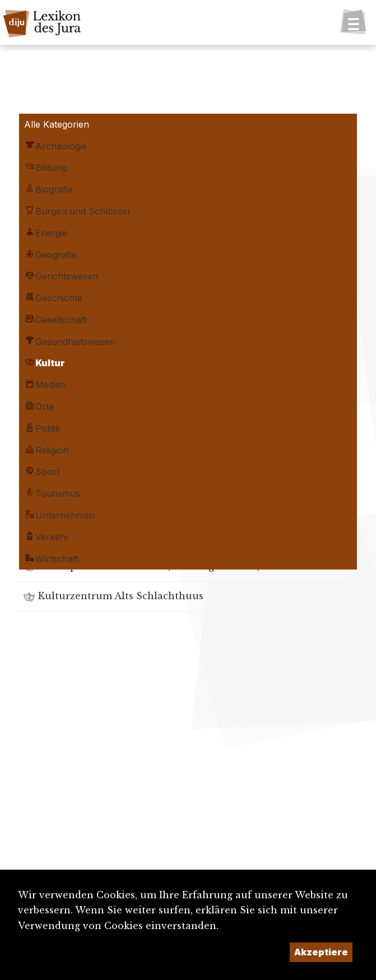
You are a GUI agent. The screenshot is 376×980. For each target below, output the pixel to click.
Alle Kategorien (57, 124)
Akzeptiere (321, 952)
